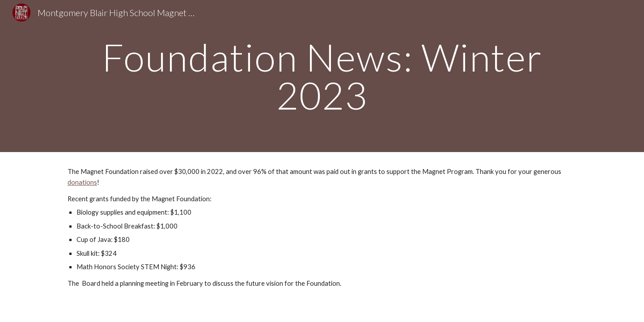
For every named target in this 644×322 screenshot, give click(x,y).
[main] (322, 76)
